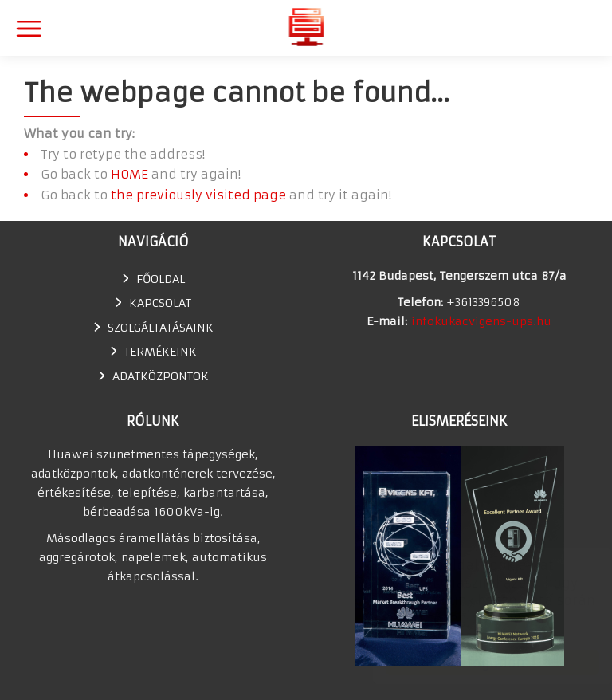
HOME (129, 174)
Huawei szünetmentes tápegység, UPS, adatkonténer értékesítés (306, 27)
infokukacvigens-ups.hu (481, 321)
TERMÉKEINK (161, 352)
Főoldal (161, 279)
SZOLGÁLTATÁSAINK (161, 328)
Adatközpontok (161, 376)
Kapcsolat (160, 303)
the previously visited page (198, 195)
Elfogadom (477, 663)
